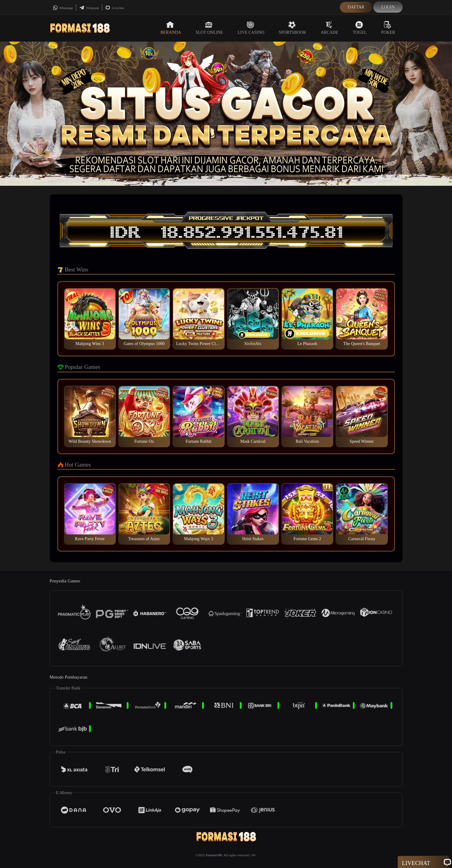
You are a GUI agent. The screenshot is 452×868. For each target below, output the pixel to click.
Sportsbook (293, 28)
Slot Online (209, 28)
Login (388, 7)
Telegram (89, 8)
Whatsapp (63, 8)
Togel (360, 28)
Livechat (115, 8)
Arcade (330, 28)
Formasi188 (214, 855)
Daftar (356, 7)
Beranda (171, 28)
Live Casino (251, 28)
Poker (388, 28)
